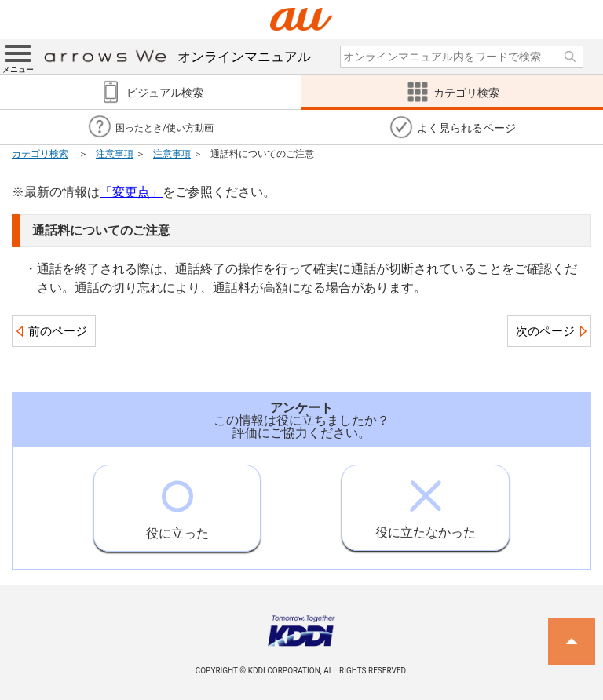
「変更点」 (131, 192)
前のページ (58, 331)
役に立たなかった (426, 503)
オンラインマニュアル (177, 57)
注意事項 (115, 154)
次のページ (545, 331)
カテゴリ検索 (40, 154)
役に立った (177, 503)
